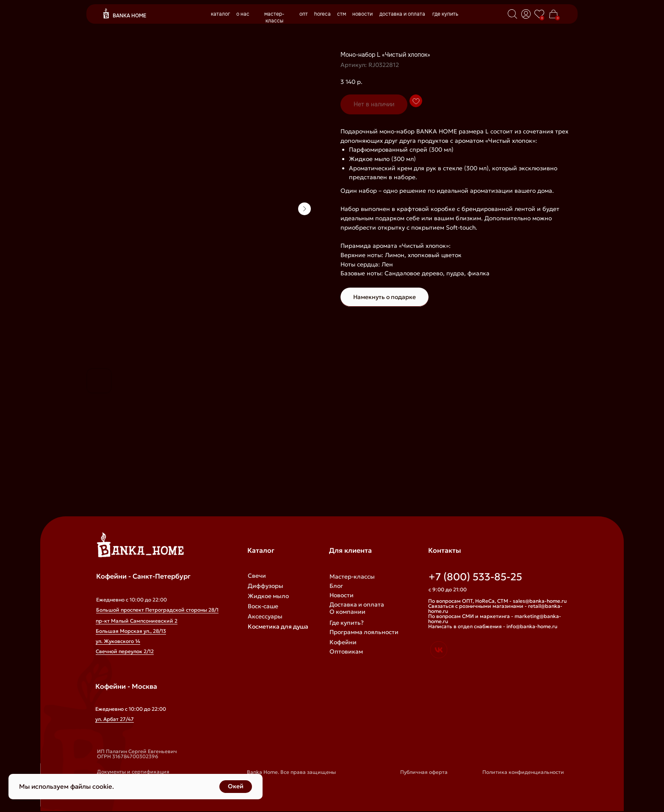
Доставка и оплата (357, 604)
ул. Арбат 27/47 (115, 719)
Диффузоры (266, 586)
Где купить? (347, 623)
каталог (220, 14)
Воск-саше (263, 606)
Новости (342, 595)
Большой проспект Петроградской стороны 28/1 (157, 610)
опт (304, 14)
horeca (322, 14)
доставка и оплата (402, 14)
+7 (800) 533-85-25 (475, 577)
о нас (243, 14)
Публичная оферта (424, 772)
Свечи (257, 576)
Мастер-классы (352, 576)
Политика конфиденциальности (523, 772)
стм (342, 14)
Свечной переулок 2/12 (125, 651)
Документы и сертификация (133, 772)
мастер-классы (274, 17)
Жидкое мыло (268, 596)
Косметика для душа (278, 626)
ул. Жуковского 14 (118, 641)
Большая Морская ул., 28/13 (131, 631)
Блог (336, 586)
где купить (445, 14)
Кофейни (343, 642)
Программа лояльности (364, 632)
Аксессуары (265, 616)
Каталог (261, 550)
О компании (347, 612)
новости (362, 14)
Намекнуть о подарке (385, 297)
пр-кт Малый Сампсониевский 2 (137, 621)
